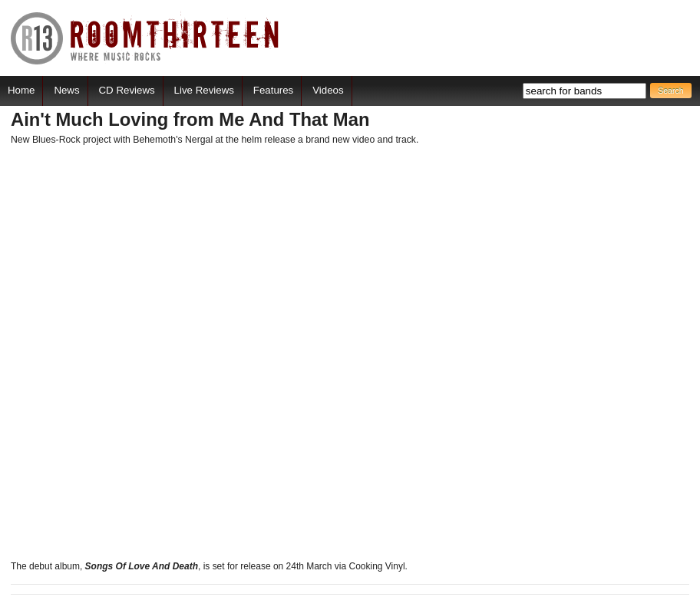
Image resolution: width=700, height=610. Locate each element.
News (66, 90)
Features (273, 90)
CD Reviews (127, 90)
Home (21, 90)
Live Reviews (204, 90)
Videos (328, 90)
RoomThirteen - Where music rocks (145, 38)
